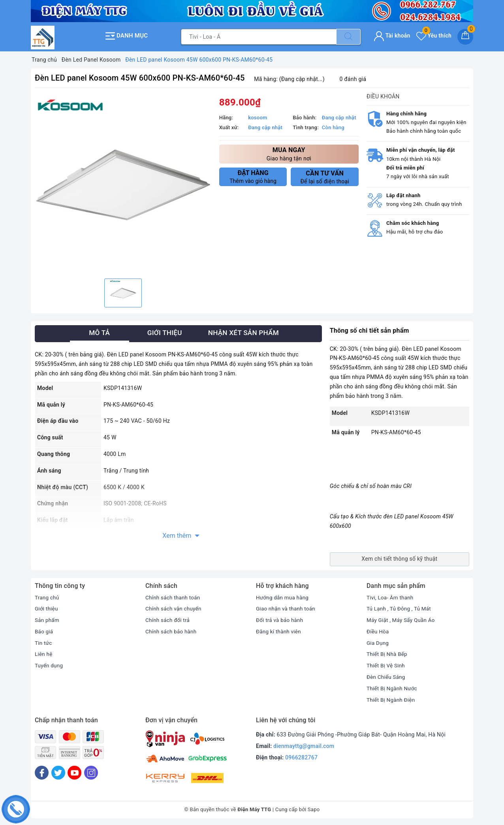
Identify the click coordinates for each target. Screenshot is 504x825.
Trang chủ (47, 596)
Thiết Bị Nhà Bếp (388, 653)
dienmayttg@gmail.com (304, 745)
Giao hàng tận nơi (289, 152)
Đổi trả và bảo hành (281, 619)
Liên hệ (44, 653)
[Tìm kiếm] (348, 36)
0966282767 (301, 756)
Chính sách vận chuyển (175, 607)
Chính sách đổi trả (168, 619)
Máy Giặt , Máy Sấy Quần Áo (402, 619)
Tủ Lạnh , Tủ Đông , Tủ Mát (400, 607)
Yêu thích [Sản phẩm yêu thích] (434, 35)
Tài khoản (392, 35)
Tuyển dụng (49, 664)
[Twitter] (58, 771)
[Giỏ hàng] (465, 36)
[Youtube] (74, 771)
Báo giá (44, 630)
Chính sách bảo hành (172, 630)
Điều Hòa (378, 630)
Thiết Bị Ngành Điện (392, 698)
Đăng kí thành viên (279, 630)
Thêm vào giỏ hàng (253, 175)
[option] (123, 183)
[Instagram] (91, 771)
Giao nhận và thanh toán (287, 607)
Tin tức (44, 641)
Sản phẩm (48, 619)
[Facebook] (42, 771)
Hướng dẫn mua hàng (283, 596)
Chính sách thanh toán (174, 596)
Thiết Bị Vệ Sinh (386, 664)
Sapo (314, 808)
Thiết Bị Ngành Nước (393, 687)
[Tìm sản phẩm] (259, 36)
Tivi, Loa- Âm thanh (391, 596)
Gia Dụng (378, 641)
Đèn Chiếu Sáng (387, 676)
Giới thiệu (47, 607)
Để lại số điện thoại (325, 176)
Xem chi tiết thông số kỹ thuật (399, 558)
